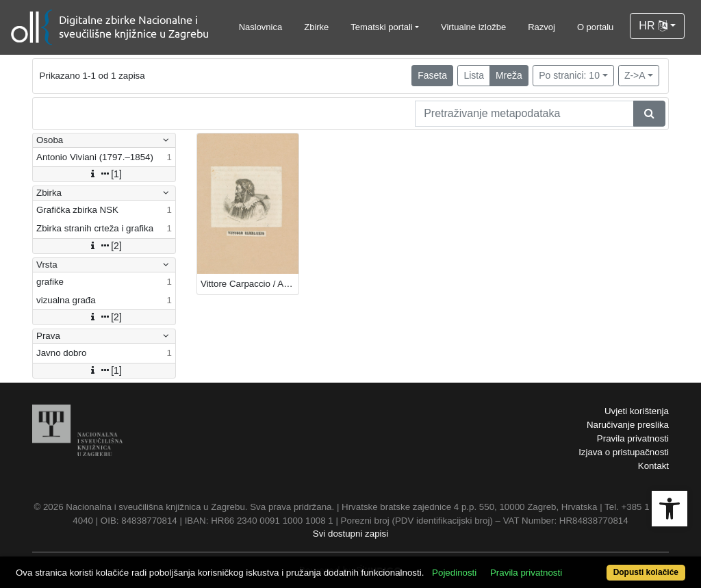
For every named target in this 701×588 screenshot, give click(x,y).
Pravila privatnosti (633, 438)
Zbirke (316, 27)
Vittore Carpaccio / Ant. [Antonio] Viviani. (250, 284)
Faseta (432, 75)
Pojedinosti (454, 573)
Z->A (635, 75)
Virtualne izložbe (473, 27)
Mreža (509, 75)
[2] (104, 246)
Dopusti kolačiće (646, 572)
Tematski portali (381, 27)
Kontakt (653, 466)
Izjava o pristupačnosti (624, 452)
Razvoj (541, 27)
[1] (104, 174)
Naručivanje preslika (628, 425)
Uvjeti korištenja (637, 411)
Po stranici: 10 (569, 75)
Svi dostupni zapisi (350, 534)
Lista (474, 75)
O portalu (595, 27)
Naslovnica (261, 27)
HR (653, 26)
